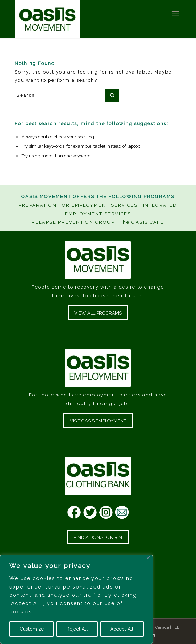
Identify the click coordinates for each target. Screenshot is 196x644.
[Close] (148, 558)
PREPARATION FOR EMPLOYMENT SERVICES (78, 205)
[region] (76, 599)
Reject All (77, 629)
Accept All (122, 629)
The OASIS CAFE (142, 222)
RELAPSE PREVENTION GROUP (73, 222)
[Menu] (175, 14)
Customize (32, 629)
